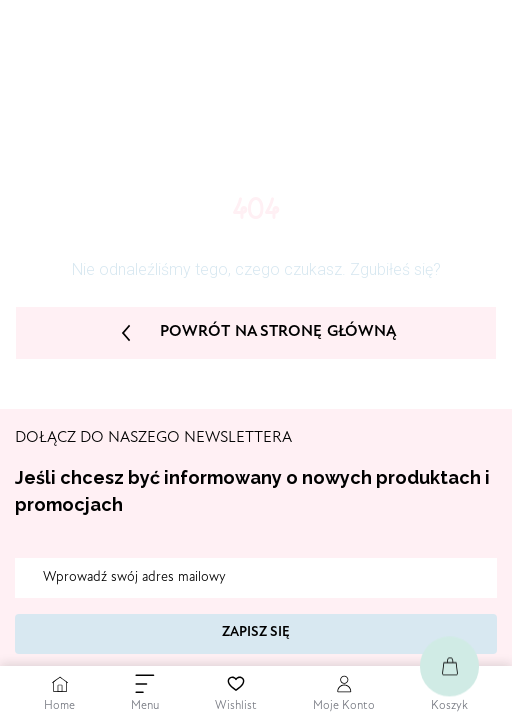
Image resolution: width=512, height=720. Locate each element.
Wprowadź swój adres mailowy (134, 578)
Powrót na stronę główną (256, 333)
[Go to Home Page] (59, 693)
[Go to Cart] (449, 666)
